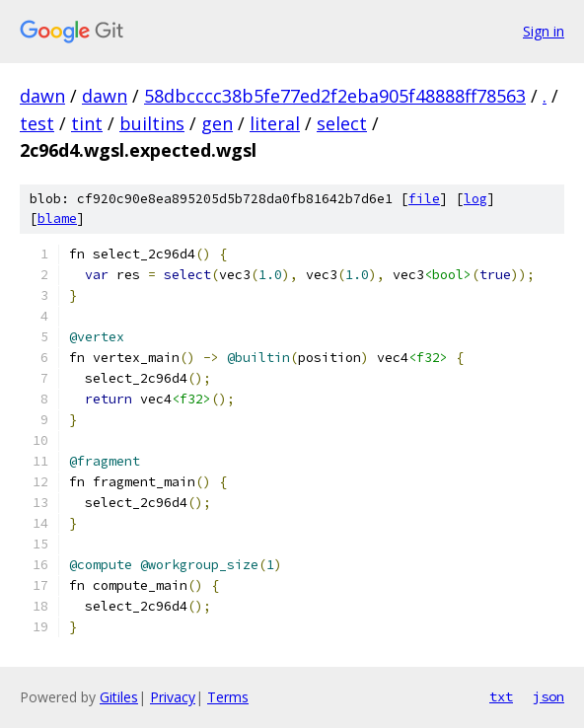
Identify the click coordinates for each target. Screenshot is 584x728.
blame (57, 218)
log (475, 199)
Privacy (173, 697)
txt (501, 696)
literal (275, 123)
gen (217, 123)
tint (87, 123)
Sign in (544, 31)
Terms (228, 697)
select (342, 123)
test (37, 123)
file (424, 199)
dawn (42, 96)
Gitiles (119, 697)
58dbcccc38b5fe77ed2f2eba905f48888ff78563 (335, 96)
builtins (152, 123)
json (548, 696)
